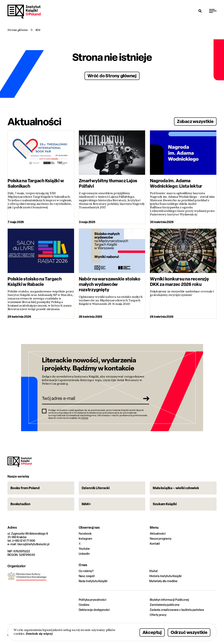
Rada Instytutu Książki (93, 581)
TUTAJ (85, 418)
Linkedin (84, 554)
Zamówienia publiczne (165, 605)
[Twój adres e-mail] (90, 398)
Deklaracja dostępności (94, 610)
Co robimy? (86, 571)
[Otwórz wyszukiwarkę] (200, 11)
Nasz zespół (87, 576)
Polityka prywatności (93, 600)
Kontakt (155, 544)
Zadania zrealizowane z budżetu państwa (177, 610)
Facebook (85, 534)
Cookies (84, 605)
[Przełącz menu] (213, 11)
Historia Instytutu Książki (165, 576)
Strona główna (18, 30)
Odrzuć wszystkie (189, 632)
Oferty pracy (158, 615)
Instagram (86, 539)
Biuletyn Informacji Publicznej (169, 600)
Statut (153, 571)
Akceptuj (152, 632)
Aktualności (158, 534)
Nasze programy (161, 539)
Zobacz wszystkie (195, 121)
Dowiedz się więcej (39, 634)
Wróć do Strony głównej (112, 76)
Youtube (84, 549)
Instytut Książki (24, 12)
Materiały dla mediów (163, 581)
